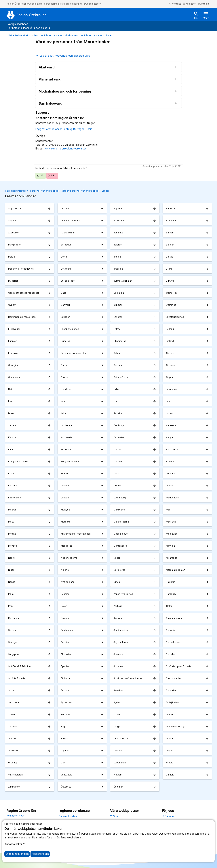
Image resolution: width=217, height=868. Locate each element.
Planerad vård (50, 79)
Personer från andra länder (48, 35)
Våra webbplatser (91, 4)
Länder (109, 35)
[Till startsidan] (27, 15)
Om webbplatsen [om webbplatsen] (68, 816)
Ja (40, 175)
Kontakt (175, 4)
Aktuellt (203, 4)
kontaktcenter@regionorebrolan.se (66, 149)
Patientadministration (20, 35)
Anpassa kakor (15, 844)
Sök (196, 15)
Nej (52, 175)
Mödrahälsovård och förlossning (65, 91)
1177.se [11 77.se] (114, 816)
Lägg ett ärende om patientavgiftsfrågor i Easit (64, 129)
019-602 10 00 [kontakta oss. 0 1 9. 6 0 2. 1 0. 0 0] (15, 816)
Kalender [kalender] (189, 4)
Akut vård (47, 67)
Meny (206, 15)
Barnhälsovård (51, 103)
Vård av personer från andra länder (84, 35)
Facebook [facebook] (169, 816)
